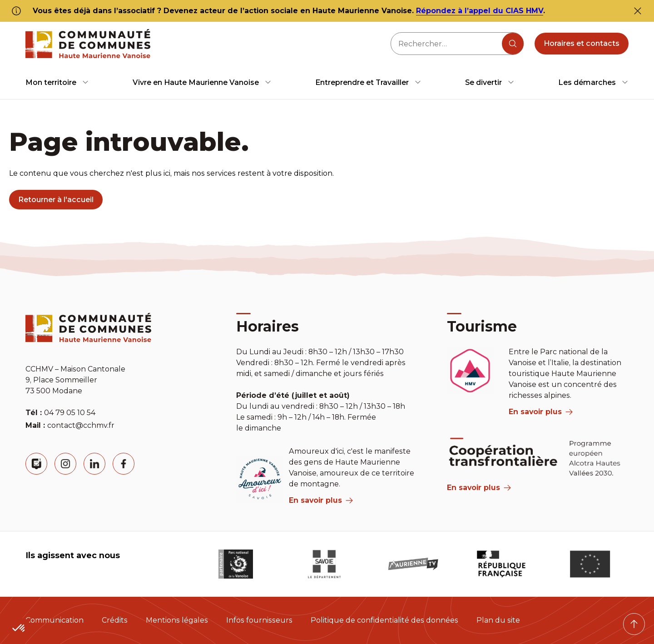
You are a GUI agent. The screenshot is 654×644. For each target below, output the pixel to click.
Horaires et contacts (582, 43)
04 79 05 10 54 (70, 413)
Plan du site (498, 620)
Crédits (115, 620)
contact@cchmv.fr (81, 425)
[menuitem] (57, 82)
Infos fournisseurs (259, 620)
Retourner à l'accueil (56, 200)
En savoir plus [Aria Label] (479, 488)
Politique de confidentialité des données (384, 620)
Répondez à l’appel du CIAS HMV (480, 11)
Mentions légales (177, 620)
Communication (54, 620)
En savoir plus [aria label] (321, 500)
